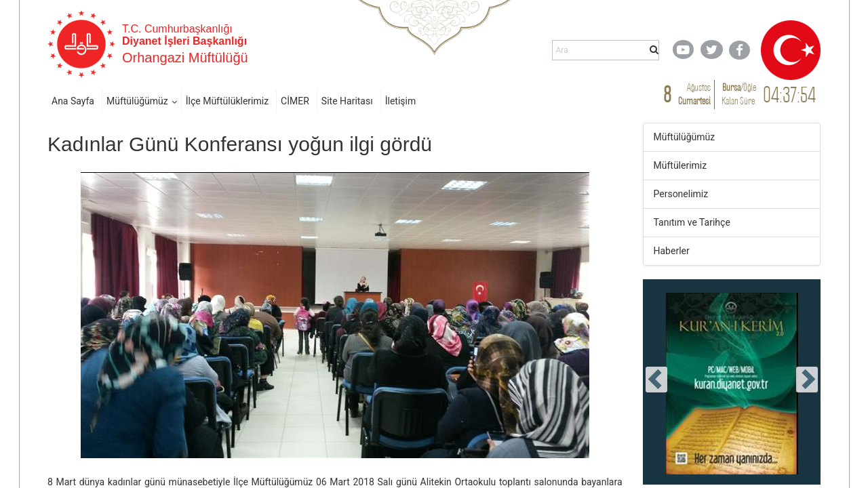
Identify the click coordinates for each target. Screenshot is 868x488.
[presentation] (656, 380)
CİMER (295, 101)
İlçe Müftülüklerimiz (227, 101)
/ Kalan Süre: (739, 94)
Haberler (672, 251)
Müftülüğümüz (137, 101)
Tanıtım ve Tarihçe (692, 222)
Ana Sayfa (73, 101)
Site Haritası (347, 101)
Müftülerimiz (680, 165)
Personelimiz (681, 194)
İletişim (401, 101)
